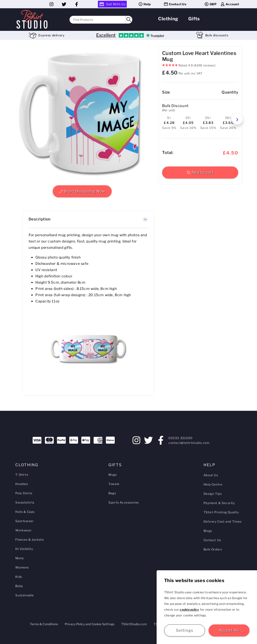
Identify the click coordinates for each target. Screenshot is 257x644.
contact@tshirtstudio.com (189, 443)
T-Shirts (22, 475)
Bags (112, 493)
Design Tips (213, 494)
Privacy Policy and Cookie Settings (90, 624)
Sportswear (24, 521)
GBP (210, 4)
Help (144, 4)
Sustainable (25, 595)
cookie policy (189, 610)
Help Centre (213, 484)
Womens (22, 567)
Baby (19, 586)
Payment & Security (219, 503)
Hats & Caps (25, 512)
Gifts (194, 19)
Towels (114, 484)
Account (230, 4)
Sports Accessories (124, 502)
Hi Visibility (24, 549)
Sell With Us (112, 4)
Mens (19, 558)
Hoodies (22, 484)
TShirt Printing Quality (221, 512)
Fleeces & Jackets (29, 540)
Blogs (208, 531)
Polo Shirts (24, 493)
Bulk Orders (213, 549)
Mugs (113, 475)
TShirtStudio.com (134, 624)
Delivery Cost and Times (223, 521)
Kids (19, 577)
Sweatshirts (25, 502)
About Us (211, 475)
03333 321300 (180, 438)
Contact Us (175, 4)
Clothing (168, 19)
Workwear (23, 530)
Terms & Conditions (44, 624)
